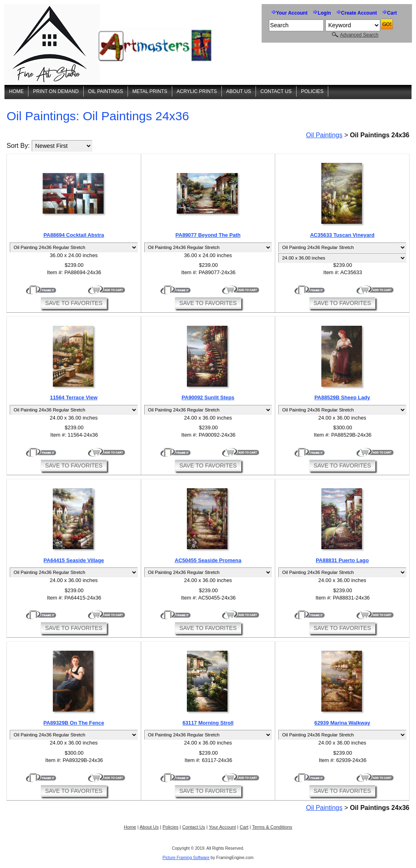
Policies (312, 91)
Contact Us (276, 91)
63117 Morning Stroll (208, 723)
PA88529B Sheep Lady (342, 397)
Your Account (292, 13)
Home (16, 91)
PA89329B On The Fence (74, 723)
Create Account (359, 13)
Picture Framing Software (186, 858)
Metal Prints (150, 91)
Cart (392, 13)
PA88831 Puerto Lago (342, 560)
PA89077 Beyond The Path (208, 235)
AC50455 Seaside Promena (208, 560)
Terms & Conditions (272, 827)
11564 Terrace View (74, 397)
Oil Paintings (106, 91)
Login (324, 13)
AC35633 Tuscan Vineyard (342, 235)
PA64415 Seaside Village (74, 560)
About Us (239, 91)
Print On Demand (56, 91)
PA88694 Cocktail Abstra (74, 235)
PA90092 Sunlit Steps (208, 397)
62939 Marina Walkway (342, 723)
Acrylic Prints (197, 91)
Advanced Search (359, 35)
